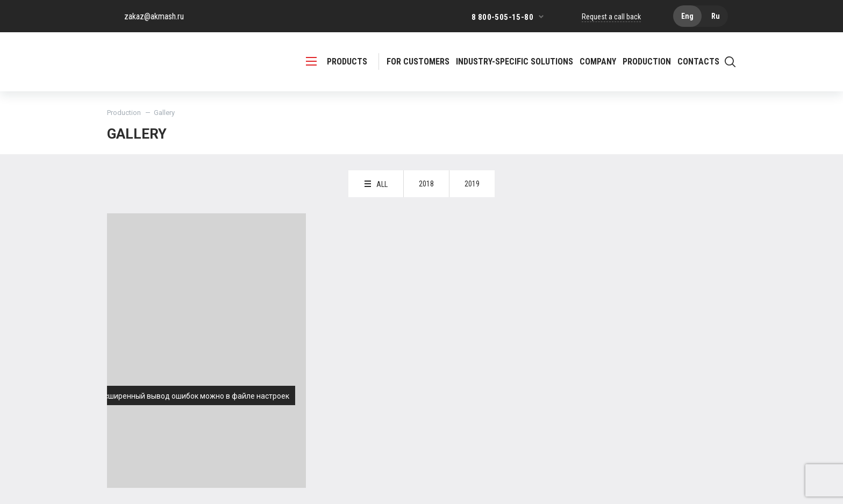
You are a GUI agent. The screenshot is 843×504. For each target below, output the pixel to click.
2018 (426, 184)
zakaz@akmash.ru (154, 16)
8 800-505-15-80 (502, 17)
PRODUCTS (337, 62)
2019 (472, 184)
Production (124, 113)
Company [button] (598, 62)
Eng (687, 16)
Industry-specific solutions (515, 62)
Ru (716, 16)
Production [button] (647, 62)
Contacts (698, 62)
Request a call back (611, 17)
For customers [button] (418, 62)
